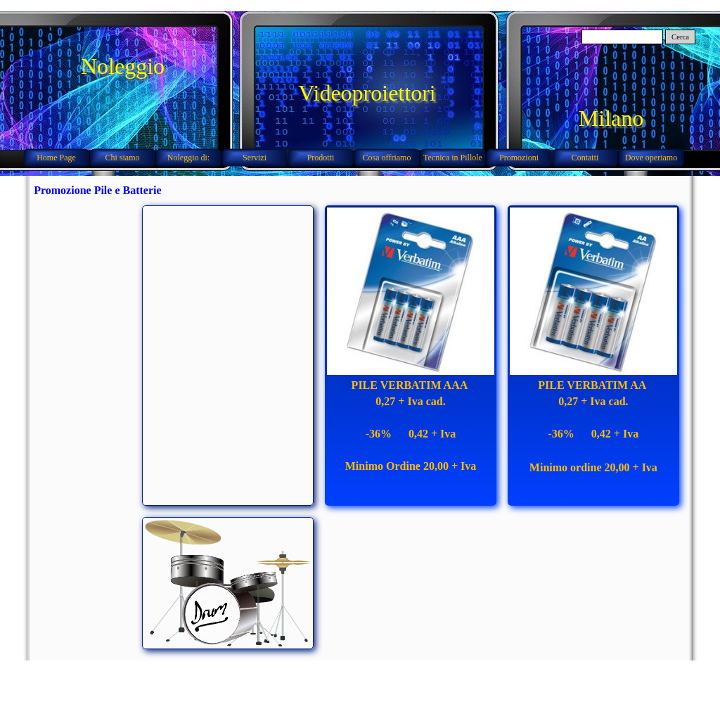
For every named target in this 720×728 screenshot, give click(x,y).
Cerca (680, 37)
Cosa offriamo (387, 158)
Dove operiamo (651, 158)
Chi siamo (122, 158)
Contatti (585, 158)
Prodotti (321, 158)
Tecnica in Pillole (453, 158)
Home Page (56, 158)
